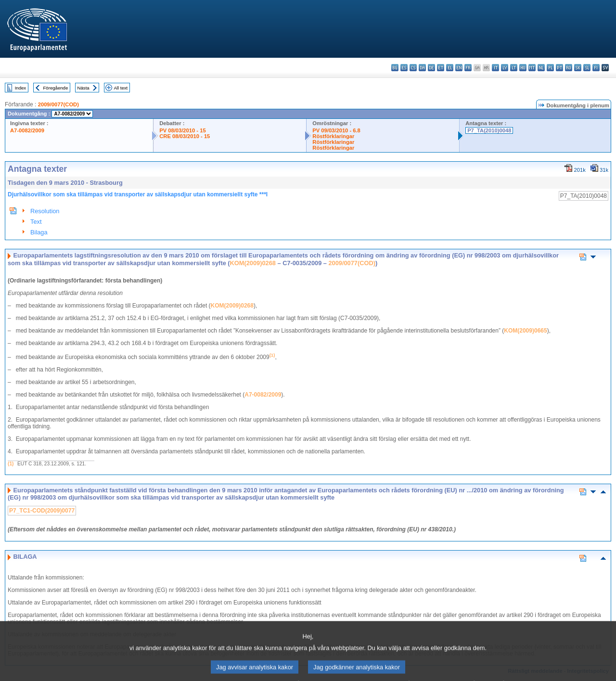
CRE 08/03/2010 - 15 (185, 136)
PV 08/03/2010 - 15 (182, 130)
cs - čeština (413, 68)
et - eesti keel (441, 68)
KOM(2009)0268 (253, 263)
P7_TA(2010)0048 (489, 130)
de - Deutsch (431, 68)
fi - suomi (596, 68)
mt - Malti (532, 68)
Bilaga (39, 232)
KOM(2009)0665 (525, 331)
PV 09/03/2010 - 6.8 (336, 130)
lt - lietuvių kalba (514, 68)
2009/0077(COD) (58, 104)
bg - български (395, 68)
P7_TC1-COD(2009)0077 (42, 511)
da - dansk (422, 68)
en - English (459, 68)
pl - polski (550, 68)
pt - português (559, 68)
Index (20, 88)
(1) (11, 464)
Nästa (83, 88)
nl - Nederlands (541, 68)
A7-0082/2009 (27, 130)
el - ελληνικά (450, 68)
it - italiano (495, 68)
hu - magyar (523, 68)
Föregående (56, 88)
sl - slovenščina (587, 68)
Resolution (45, 211)
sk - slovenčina (578, 68)
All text (121, 88)
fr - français (468, 68)
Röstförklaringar (333, 136)
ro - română (569, 68)
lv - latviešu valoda (505, 68)
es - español (404, 68)
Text (36, 222)
